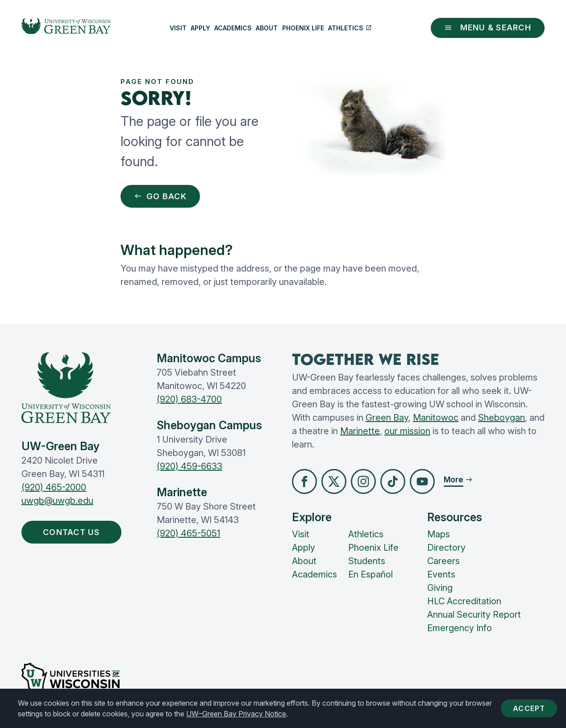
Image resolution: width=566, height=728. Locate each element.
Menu (488, 28)
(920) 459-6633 (189, 466)
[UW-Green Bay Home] (66, 28)
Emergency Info (460, 628)
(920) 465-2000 (54, 487)
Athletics (350, 28)
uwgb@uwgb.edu (57, 501)
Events (441, 574)
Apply (200, 28)
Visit (178, 28)
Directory (446, 548)
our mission (407, 431)
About (267, 28)
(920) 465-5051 (188, 533)
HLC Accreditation (464, 601)
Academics (233, 28)
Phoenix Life (303, 28)
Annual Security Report (474, 615)
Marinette (360, 431)
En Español (370, 574)
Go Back (160, 196)
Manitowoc (436, 418)
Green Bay (387, 418)
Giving (440, 588)
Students (367, 561)
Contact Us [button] (73, 532)
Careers (443, 561)
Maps (439, 534)
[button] (304, 481)
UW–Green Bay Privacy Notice (236, 714)
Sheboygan (501, 418)
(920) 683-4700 (189, 399)
